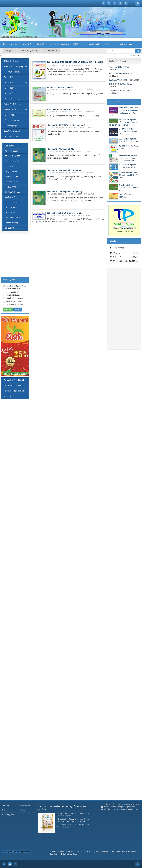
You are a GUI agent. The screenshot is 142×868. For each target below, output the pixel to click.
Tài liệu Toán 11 (10, 83)
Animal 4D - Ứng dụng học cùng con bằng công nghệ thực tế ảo (128, 158)
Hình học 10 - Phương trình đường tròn (64, 170)
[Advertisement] (68, 246)
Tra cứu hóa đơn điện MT (14, 385)
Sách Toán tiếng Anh (12, 131)
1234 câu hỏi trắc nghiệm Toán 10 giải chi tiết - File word (75, 62)
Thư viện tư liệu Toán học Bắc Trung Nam (83, 851)
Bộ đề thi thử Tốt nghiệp (13, 66)
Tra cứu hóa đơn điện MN (14, 391)
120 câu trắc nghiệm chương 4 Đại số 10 (127, 166)
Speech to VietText (12, 202)
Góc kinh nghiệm (10, 126)
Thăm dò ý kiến (8, 815)
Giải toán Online (11, 182)
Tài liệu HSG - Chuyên (13, 99)
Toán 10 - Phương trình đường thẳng (63, 109)
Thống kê (24, 810)
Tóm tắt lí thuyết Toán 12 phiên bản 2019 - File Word (129, 175)
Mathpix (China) (11, 223)
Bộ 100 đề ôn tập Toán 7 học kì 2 (128, 147)
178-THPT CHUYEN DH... (120, 91)
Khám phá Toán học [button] (60, 45)
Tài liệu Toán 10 (10, 88)
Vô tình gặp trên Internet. (14, 298)
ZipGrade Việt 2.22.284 (119, 80)
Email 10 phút (10, 166)
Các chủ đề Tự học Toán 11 (127, 196)
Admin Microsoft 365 (13, 151)
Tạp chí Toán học (11, 109)
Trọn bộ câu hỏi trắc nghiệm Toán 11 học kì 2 (128, 188)
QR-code (25, 852)
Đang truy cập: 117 (11, 852)
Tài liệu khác (9, 115)
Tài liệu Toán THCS (12, 93)
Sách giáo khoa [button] (126, 45)
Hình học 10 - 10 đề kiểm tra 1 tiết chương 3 (66, 125)
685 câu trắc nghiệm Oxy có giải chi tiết (64, 213)
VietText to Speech (12, 197)
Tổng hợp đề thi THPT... (119, 67)
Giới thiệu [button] (13, 44)
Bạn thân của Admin (13, 302)
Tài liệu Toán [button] (27, 44)
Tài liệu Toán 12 (10, 77)
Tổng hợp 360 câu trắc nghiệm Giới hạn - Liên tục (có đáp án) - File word (123, 112)
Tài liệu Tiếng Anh (11, 136)
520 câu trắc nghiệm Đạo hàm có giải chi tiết (129, 140)
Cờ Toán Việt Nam (12, 192)
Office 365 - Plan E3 (13, 218)
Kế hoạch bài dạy (11, 61)
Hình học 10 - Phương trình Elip (61, 149)
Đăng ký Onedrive (12, 161)
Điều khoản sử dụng (69, 854)
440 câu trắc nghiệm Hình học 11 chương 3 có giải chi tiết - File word (123, 122)
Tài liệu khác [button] (79, 45)
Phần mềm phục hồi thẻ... (120, 73)
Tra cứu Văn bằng (12, 187)
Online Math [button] (94, 44)
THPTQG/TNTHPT (11, 72)
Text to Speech (11, 207)
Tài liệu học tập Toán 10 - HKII (60, 87)
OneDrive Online (12, 177)
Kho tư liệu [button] (41, 45)
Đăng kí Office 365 (12, 156)
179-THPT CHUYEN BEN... (120, 84)
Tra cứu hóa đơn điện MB (14, 380)
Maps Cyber (8, 396)
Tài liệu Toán (25, 805)
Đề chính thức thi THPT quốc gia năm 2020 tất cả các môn (129, 131)
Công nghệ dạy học (12, 120)
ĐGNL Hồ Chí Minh (13, 228)
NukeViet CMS (114, 851)
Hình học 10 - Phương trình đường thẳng (65, 192)
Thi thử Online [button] (109, 44)
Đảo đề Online (11, 146)
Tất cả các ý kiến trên (13, 305)
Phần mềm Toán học (12, 104)
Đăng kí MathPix (12, 171)
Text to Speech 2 (12, 213)
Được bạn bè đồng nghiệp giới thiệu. (12, 294)
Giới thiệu (6, 805)
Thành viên (6, 810)
